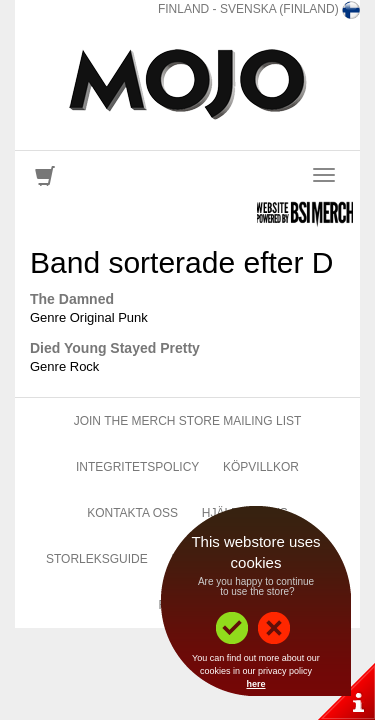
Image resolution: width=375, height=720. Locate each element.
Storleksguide (97, 559)
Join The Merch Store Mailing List (188, 421)
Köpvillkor (261, 467)
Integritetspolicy (137, 467)
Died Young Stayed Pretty (115, 348)
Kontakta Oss (132, 513)
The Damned (72, 299)
